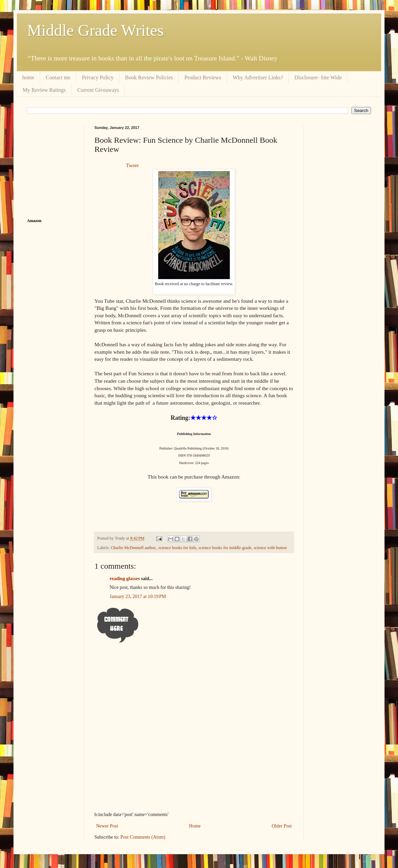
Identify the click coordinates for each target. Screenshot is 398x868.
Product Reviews (203, 77)
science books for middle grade (225, 548)
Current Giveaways (98, 90)
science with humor (270, 548)
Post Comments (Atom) (143, 837)
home (28, 77)
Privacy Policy (98, 77)
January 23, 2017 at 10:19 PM (138, 596)
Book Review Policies (149, 77)
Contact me (58, 77)
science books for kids (177, 548)
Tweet (132, 165)
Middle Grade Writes (95, 30)
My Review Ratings (44, 90)
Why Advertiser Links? (258, 77)
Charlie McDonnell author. (133, 548)
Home (195, 826)
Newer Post (107, 826)
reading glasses (125, 579)
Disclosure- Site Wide (318, 77)
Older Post (282, 826)
